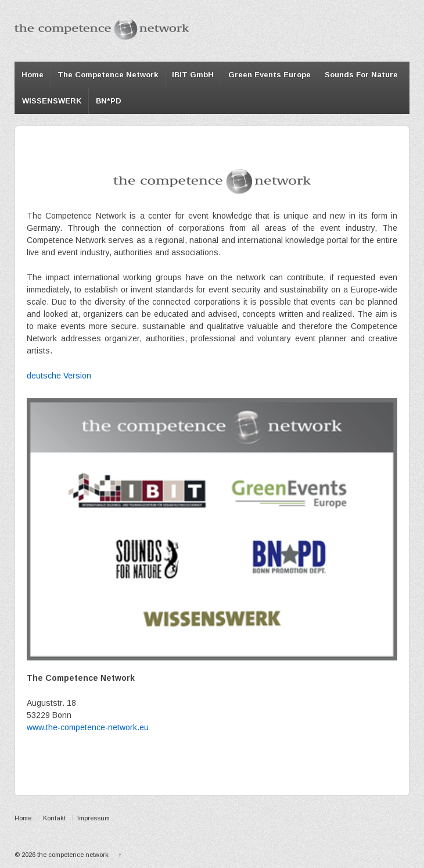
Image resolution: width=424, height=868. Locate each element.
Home (33, 75)
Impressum (94, 818)
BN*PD (109, 101)
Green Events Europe (270, 75)
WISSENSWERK (52, 101)
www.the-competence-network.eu (88, 727)
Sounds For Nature (361, 75)
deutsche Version (59, 376)
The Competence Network (108, 75)
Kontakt (54, 818)
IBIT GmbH (193, 75)
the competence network (73, 855)
